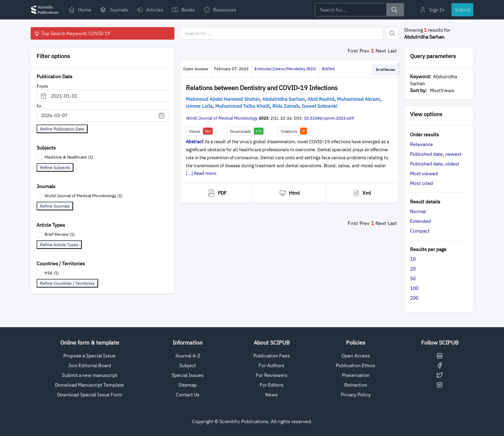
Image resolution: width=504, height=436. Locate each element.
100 (414, 288)
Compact (420, 231)
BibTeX (328, 69)
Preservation (356, 375)
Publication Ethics (356, 365)
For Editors (272, 385)
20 (413, 269)
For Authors (271, 365)
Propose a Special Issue (89, 356)
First (353, 51)
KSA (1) (52, 273)
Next (381, 51)
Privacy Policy (356, 395)
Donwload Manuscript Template (89, 385)
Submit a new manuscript (90, 375)
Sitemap (188, 385)
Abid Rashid (321, 99)
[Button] (392, 33)
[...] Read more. (202, 173)
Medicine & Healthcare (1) (69, 157)
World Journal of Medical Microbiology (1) (84, 196)
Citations (294, 131)
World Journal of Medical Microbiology (222, 118)
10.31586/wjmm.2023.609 (329, 118)
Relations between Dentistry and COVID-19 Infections (262, 88)
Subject (188, 365)
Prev (364, 51)
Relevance (422, 144)
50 (413, 278)
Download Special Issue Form (90, 395)
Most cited (422, 183)
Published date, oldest (435, 164)
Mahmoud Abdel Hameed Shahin (223, 99)
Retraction (356, 385)
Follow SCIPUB (440, 342)
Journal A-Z (188, 356)
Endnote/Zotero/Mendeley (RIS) (285, 69)
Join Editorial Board (90, 365)
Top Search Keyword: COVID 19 (72, 33)
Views (201, 131)
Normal (418, 211)
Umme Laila (199, 106)
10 (413, 259)
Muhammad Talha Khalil (243, 106)
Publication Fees (272, 356)
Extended (420, 221)
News (271, 395)
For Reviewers (272, 375)
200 (414, 298)
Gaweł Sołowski (320, 106)
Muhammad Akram (358, 99)
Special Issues (188, 375)
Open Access (356, 356)
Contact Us (188, 395)
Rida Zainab (286, 106)
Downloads (247, 131)
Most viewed (424, 173)
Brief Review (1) (60, 234)
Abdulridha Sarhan (284, 99)
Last (392, 51)
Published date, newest (436, 154)
